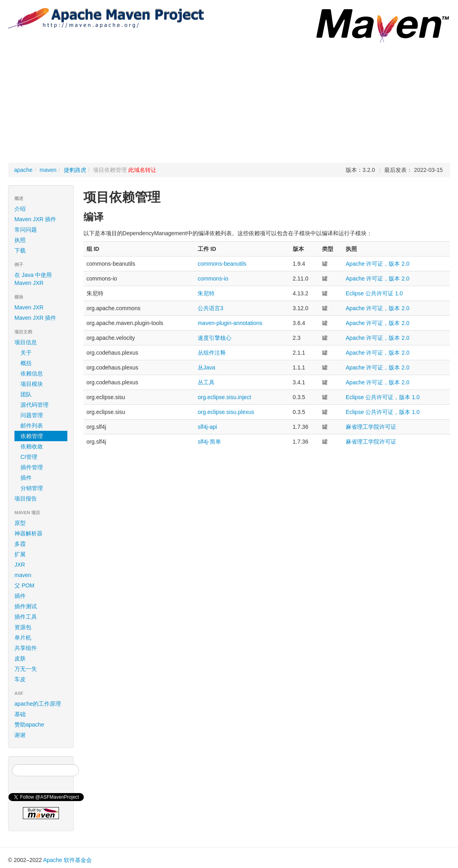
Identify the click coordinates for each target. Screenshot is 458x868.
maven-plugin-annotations (230, 323)
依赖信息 (32, 373)
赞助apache (29, 725)
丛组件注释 (212, 353)
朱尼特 (206, 293)
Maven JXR (29, 307)
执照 (20, 240)
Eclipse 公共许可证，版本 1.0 (383, 397)
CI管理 (29, 457)
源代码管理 (34, 405)
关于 (26, 353)
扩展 (20, 554)
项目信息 (42, 342)
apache (23, 170)
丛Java (207, 367)
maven (48, 170)
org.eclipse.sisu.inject (224, 397)
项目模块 (32, 384)
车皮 (20, 679)
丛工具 (206, 382)
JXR (20, 565)
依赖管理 (32, 436)
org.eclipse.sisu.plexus (226, 412)
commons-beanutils (222, 264)
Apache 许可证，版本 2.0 (378, 264)
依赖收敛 (32, 446)
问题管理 (32, 415)
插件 (26, 478)
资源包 (23, 627)
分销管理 (32, 488)
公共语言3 (211, 308)
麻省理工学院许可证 (371, 427)
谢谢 (20, 735)
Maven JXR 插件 (35, 219)
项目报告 (42, 499)
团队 (26, 394)
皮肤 (20, 658)
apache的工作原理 (38, 704)
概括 (26, 363)
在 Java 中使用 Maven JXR (33, 279)
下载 (20, 250)
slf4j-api (207, 427)
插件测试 (26, 606)
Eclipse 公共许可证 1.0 (374, 293)
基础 (20, 714)
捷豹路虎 (75, 170)
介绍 (20, 209)
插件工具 (26, 617)
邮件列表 (32, 426)
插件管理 (32, 467)
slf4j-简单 (209, 442)
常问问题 (26, 230)
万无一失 (26, 669)
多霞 (20, 544)
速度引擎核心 (215, 338)
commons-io (213, 279)
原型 (20, 523)
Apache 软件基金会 (67, 860)
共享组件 (26, 648)
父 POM (24, 585)
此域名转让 (142, 170)
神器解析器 (28, 533)
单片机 (23, 638)
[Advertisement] (229, 103)
